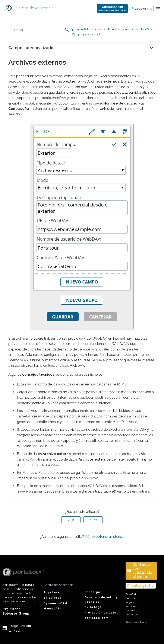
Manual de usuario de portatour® (128, 29)
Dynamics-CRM (55, 603)
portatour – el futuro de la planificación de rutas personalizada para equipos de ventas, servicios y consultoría (20, 585)
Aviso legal (94, 607)
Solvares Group (16, 613)
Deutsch (131, 598)
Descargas (93, 592)
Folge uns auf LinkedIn (20, 628)
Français (131, 607)
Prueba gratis (142, 9)
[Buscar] (40, 30)
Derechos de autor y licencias (101, 599)
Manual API (52, 608)
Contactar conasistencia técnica (112, 9)
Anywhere (52, 592)
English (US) (133, 603)
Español (131, 594)
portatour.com (97, 618)
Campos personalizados (87, 34)
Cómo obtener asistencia (105, 537)
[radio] (71, 520)
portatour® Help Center (87, 29)
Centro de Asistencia (34, 8)
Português (132, 615)
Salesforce (53, 598)
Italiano (130, 611)
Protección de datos (101, 613)
